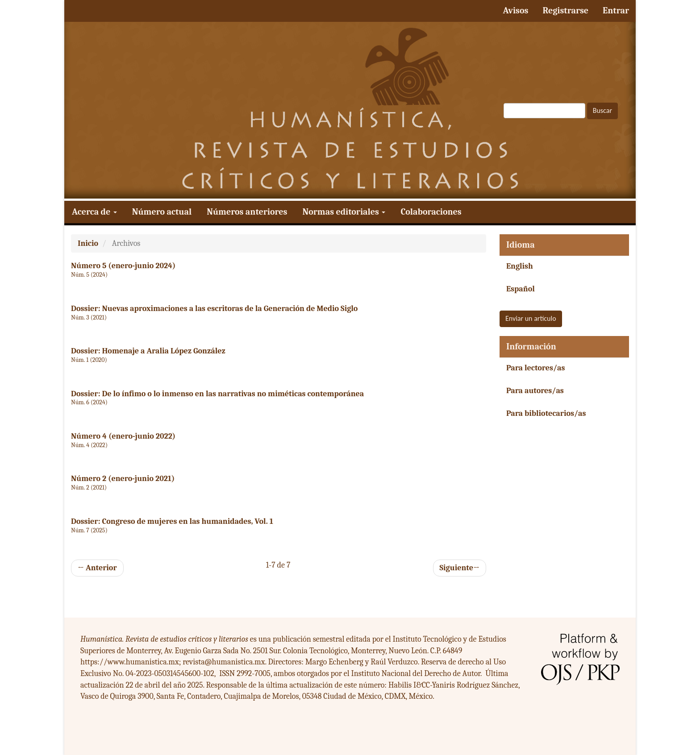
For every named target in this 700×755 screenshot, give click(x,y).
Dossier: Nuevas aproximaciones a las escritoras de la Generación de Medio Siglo (214, 309)
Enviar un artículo (531, 318)
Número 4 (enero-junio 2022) (123, 436)
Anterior (97, 568)
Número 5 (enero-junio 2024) (123, 266)
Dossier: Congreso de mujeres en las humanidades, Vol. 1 (172, 521)
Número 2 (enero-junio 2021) (123, 479)
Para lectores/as (535, 368)
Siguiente (460, 568)
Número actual (162, 212)
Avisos (515, 10)
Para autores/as (535, 391)
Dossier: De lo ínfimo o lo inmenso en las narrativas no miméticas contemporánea (217, 394)
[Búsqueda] (544, 111)
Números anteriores (247, 212)
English (520, 266)
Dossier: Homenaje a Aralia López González (148, 351)
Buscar (602, 110)
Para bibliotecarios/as (546, 413)
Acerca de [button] (94, 212)
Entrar (616, 10)
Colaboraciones (431, 212)
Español (521, 289)
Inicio (88, 243)
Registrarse (565, 10)
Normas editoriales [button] (344, 212)
